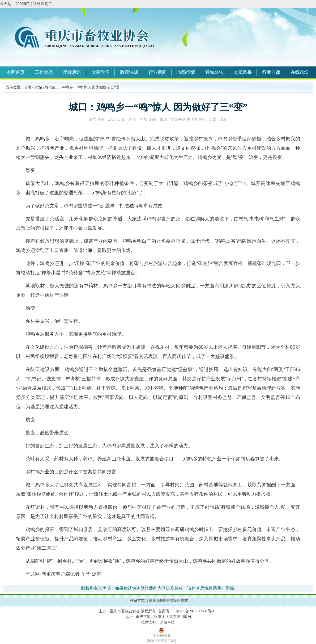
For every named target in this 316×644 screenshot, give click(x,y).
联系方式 (137, 601)
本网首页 (15, 72)
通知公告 (214, 72)
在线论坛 (300, 72)
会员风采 (243, 72)
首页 (28, 87)
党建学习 (101, 72)
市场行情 (186, 72)
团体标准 (72, 72)
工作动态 (44, 72)
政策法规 (129, 72)
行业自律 (271, 72)
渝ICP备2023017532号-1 (195, 611)
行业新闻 (157, 72)
